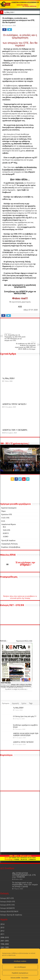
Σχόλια (24, 703)
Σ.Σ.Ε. (3, 521)
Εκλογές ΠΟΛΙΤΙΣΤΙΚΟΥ (9, 911)
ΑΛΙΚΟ (6, 537)
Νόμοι (3, 511)
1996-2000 (5, 944)
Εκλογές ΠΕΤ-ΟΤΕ (7, 898)
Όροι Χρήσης (25, 978)
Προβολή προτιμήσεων (20, 973)
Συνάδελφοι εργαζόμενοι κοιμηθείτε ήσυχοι (25, 726)
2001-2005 (5, 941)
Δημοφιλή (15, 703)
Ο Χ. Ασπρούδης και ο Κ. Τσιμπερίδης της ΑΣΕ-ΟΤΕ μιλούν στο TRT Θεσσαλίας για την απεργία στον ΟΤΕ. (15, 337)
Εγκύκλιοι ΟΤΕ (7, 514)
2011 (2, 934)
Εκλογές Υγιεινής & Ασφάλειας (11, 915)
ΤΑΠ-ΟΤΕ (7, 530)
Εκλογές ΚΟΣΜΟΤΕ (8, 908)
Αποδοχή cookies (20, 961)
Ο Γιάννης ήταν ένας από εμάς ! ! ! (25, 716)
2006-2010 (5, 937)
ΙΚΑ (4, 527)
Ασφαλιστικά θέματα (8, 524)
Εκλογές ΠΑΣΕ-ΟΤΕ (8, 902)
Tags (31, 703)
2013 (2, 928)
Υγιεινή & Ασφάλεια (8, 540)
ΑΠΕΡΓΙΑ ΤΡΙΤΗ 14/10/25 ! (14, 404)
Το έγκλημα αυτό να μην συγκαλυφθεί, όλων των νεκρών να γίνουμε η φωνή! (25, 884)
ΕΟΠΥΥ (6, 533)
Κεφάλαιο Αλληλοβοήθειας (11, 547)
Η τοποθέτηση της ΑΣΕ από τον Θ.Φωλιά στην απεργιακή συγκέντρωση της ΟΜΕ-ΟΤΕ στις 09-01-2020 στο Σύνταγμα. (25, 346)
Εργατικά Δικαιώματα (9, 508)
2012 (2, 931)
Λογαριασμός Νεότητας (9, 544)
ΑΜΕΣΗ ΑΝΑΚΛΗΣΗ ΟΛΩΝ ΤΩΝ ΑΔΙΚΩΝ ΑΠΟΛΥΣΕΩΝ (26, 734)
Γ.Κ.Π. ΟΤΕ (5, 518)
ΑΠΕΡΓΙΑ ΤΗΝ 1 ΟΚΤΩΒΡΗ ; (15, 430)
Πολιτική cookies (15, 978)
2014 (2, 924)
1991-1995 (5, 947)
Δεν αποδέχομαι (20, 967)
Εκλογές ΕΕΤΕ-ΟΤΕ (8, 905)
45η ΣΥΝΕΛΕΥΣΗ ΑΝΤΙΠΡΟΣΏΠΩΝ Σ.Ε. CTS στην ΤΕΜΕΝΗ (24, 875)
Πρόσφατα (6, 703)
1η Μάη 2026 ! (9, 12)
